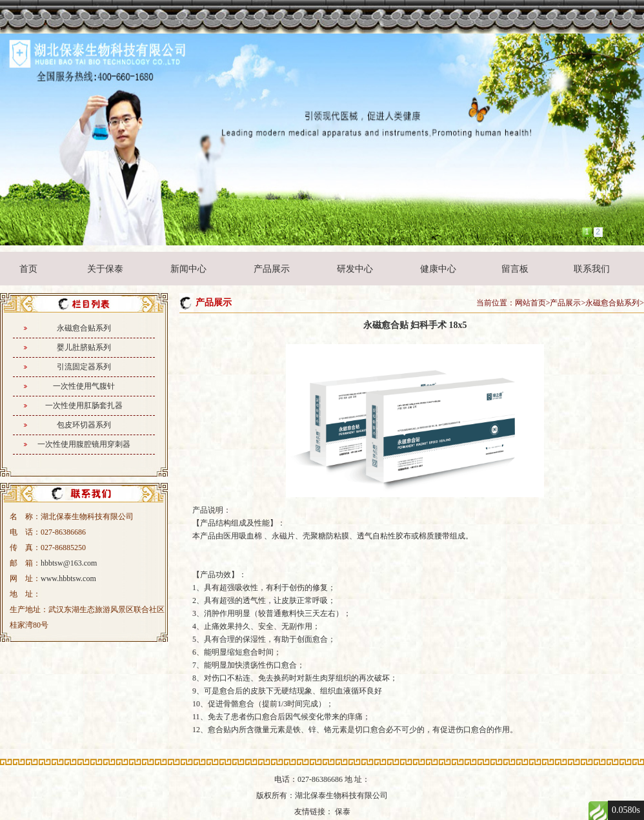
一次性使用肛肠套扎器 (84, 405)
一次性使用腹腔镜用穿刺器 (84, 444)
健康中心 (438, 269)
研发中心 (355, 269)
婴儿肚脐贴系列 (84, 347)
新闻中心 (188, 269)
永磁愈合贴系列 (84, 328)
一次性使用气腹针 (84, 386)
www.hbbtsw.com (68, 579)
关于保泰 (105, 269)
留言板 (515, 269)
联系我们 (592, 269)
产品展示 (272, 269)
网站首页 (530, 303)
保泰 (343, 812)
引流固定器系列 (84, 367)
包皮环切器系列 (84, 425)
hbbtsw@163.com (69, 563)
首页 (28, 269)
